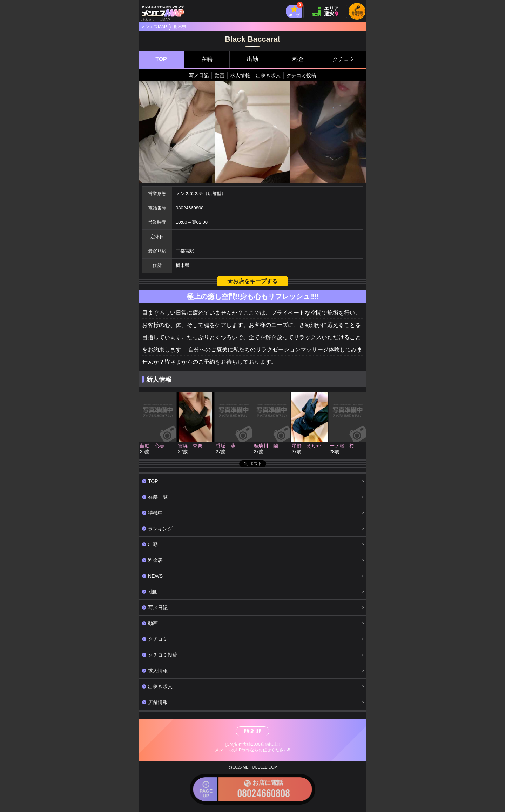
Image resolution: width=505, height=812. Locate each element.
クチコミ (344, 59)
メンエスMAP (154, 27)
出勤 (252, 59)
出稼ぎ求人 (268, 75)
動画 (220, 75)
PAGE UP (252, 731)
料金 (298, 59)
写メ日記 (199, 75)
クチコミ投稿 (301, 75)
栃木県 (180, 27)
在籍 (207, 59)
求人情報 (240, 75)
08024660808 (190, 208)
